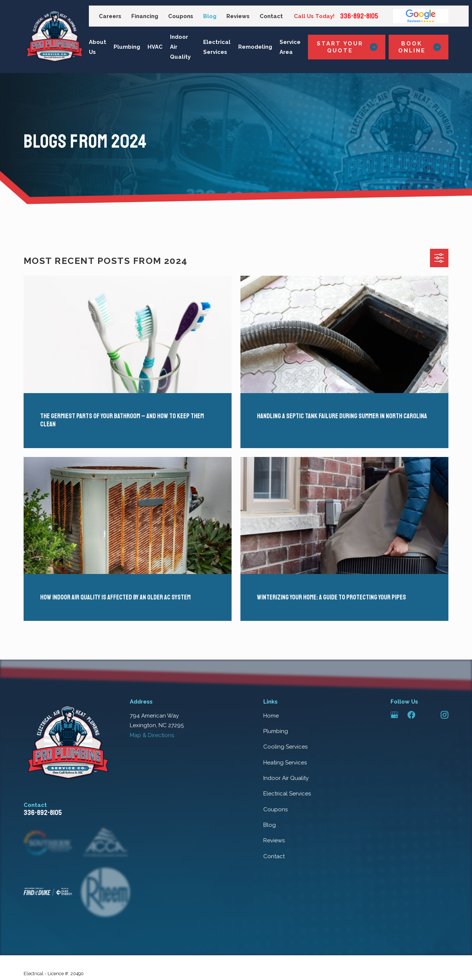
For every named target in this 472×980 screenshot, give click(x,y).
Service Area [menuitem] (290, 47)
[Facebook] (411, 715)
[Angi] (428, 715)
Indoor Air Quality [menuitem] (180, 47)
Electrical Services (287, 794)
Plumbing (276, 731)
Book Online (419, 47)
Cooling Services (285, 747)
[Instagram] (445, 715)
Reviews (238, 16)
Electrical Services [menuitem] (217, 47)
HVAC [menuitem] (155, 47)
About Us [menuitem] (98, 47)
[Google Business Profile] (394, 715)
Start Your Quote (347, 47)
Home (271, 716)
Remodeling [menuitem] (255, 47)
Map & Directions (152, 735)
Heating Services (285, 763)
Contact (271, 16)
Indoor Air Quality (286, 778)
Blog (210, 16)
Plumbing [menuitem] (127, 47)
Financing (145, 16)
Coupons (181, 16)
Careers (110, 16)
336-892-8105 (359, 16)
